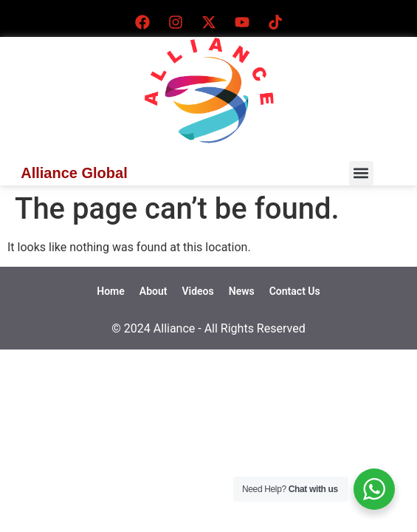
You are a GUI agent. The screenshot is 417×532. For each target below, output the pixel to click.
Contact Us (295, 291)
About (154, 291)
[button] (361, 173)
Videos (197, 291)
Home (111, 291)
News (242, 291)
